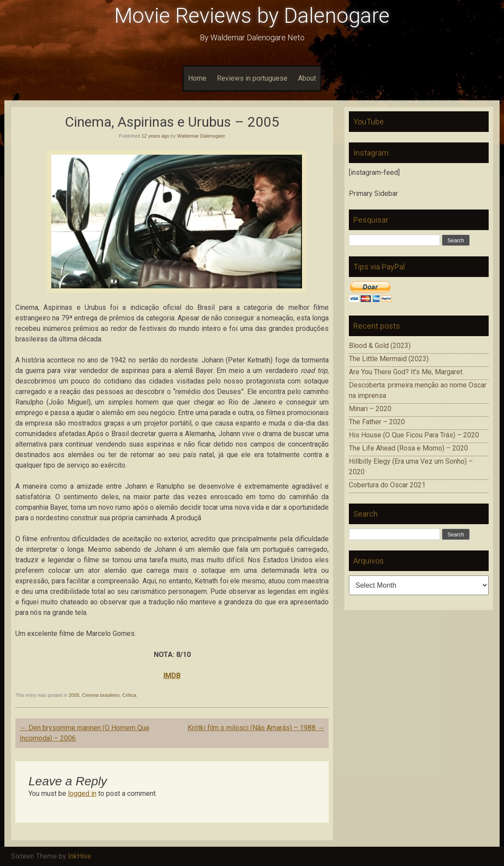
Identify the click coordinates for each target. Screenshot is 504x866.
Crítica (129, 695)
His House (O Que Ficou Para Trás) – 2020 (414, 435)
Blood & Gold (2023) (380, 346)
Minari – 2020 (370, 409)
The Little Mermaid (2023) (389, 359)
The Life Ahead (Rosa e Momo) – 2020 (408, 448)
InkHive (80, 856)
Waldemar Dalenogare (201, 136)
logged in (82, 793)
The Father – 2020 (377, 422)
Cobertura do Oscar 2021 (387, 485)
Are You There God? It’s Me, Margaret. (406, 372)
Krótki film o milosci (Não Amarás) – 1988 (256, 728)
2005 (74, 695)
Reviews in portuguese (252, 78)
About (307, 78)
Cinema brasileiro (101, 695)
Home (197, 78)
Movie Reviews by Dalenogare (252, 16)
